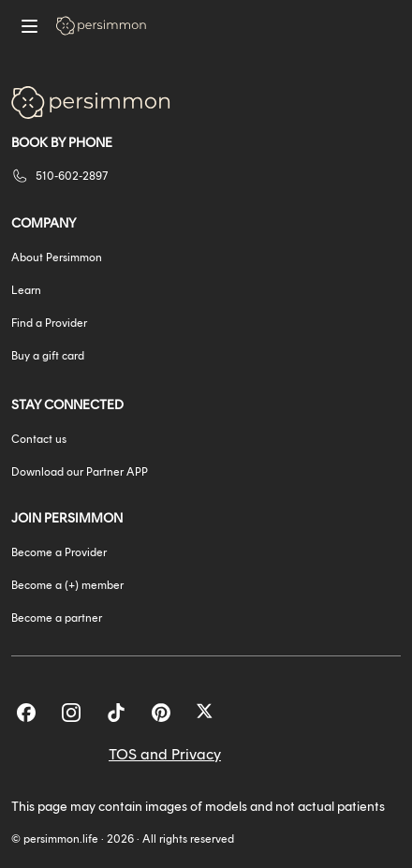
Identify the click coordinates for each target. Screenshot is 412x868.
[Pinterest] (161, 713)
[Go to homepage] (101, 26)
